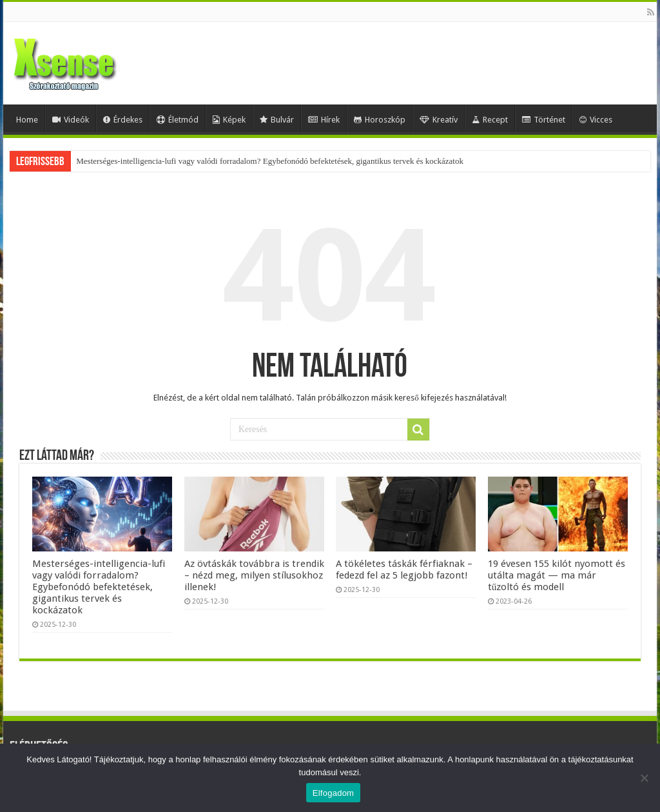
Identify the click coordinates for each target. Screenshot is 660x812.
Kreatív (439, 120)
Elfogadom (333, 793)
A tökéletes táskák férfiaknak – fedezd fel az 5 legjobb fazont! (404, 569)
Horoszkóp (380, 120)
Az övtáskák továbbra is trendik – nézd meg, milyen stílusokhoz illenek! (254, 575)
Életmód (178, 120)
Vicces (596, 120)
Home (27, 120)
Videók (71, 120)
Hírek (324, 120)
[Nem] (644, 778)
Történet (544, 120)
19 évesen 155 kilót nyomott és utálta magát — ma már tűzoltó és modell (557, 575)
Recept (490, 120)
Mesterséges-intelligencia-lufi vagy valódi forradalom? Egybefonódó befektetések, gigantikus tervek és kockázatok (270, 161)
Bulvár (277, 120)
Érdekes (123, 120)
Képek (229, 120)
